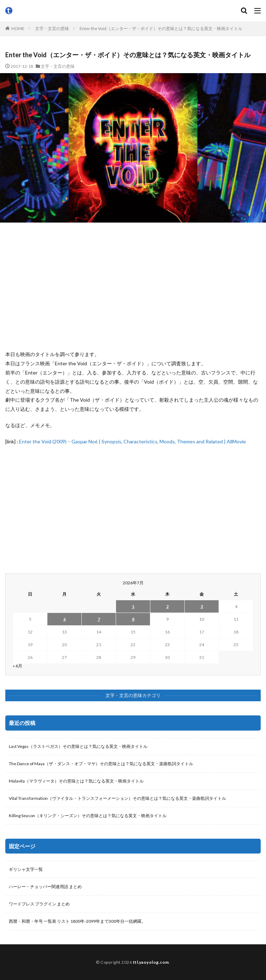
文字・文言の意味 (52, 28)
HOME (18, 28)
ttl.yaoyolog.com (151, 962)
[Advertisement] (133, 286)
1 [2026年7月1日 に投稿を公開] (133, 606)
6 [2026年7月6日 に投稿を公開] (65, 619)
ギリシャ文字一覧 (26, 869)
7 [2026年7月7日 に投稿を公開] (99, 619)
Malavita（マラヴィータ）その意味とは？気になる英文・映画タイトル (76, 781)
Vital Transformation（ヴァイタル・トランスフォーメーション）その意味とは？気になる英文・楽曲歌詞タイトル (117, 798)
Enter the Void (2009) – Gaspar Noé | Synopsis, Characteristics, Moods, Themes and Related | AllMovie (132, 441)
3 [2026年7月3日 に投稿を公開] (202, 606)
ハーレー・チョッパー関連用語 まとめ (45, 887)
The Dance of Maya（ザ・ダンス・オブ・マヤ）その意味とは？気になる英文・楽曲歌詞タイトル (101, 764)
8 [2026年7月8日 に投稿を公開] (133, 619)
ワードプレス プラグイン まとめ (39, 904)
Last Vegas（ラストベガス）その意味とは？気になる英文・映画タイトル (78, 746)
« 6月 (18, 666)
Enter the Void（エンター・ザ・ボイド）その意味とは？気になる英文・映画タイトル (161, 28)
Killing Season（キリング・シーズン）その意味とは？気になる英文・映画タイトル (88, 816)
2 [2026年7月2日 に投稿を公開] (167, 606)
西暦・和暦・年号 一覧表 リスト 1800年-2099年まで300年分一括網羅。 (77, 921)
